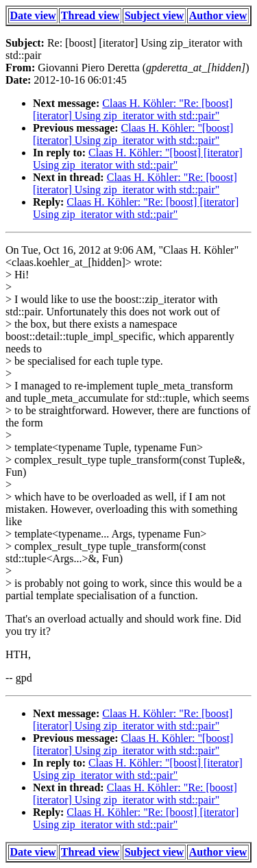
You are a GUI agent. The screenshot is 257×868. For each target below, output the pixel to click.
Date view (33, 15)
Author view (218, 15)
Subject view (155, 15)
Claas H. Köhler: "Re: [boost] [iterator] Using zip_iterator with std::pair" (133, 109)
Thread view (90, 15)
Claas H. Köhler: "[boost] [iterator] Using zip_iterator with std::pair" (133, 134)
